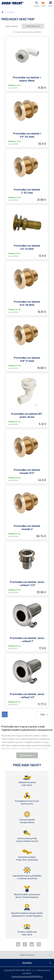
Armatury (11, 12)
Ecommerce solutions (21, 976)
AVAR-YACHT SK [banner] (13, 5)
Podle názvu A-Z (33, 26)
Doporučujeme (12, 26)
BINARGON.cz (37, 976)
